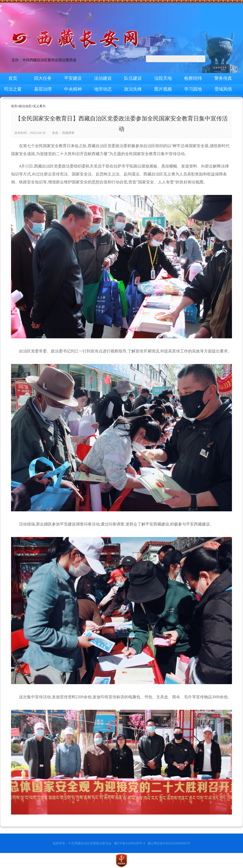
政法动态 (25, 106)
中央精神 (73, 89)
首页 (13, 78)
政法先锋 (133, 89)
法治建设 (103, 78)
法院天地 (163, 78)
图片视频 (163, 89)
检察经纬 (193, 78)
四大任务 (43, 78)
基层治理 (43, 89)
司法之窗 (13, 89)
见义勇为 (39, 106)
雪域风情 (223, 89)
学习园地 (193, 89)
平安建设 (73, 78)
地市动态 (103, 89)
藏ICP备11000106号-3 (129, 843)
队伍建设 (133, 78)
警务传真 (223, 78)
